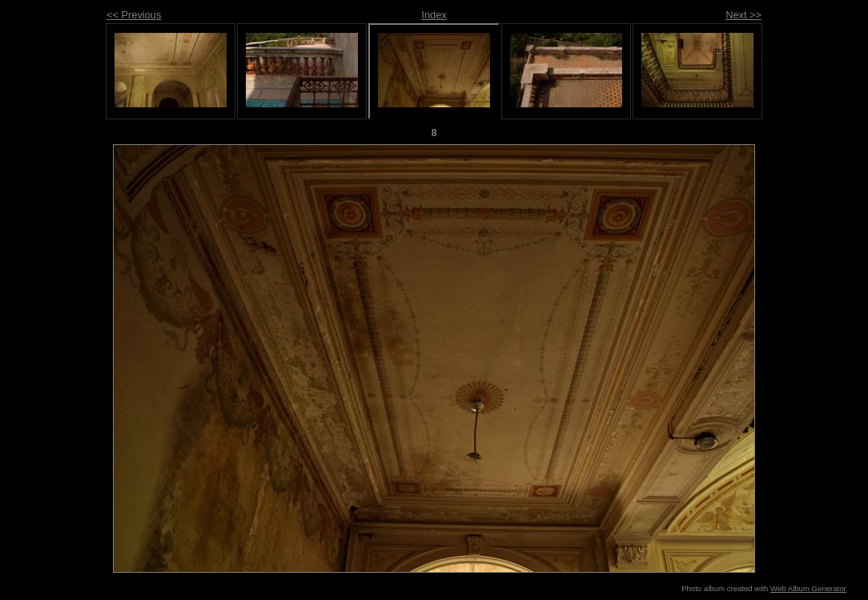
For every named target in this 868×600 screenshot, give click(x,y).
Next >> (743, 15)
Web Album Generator (808, 588)
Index (434, 15)
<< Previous (134, 15)
